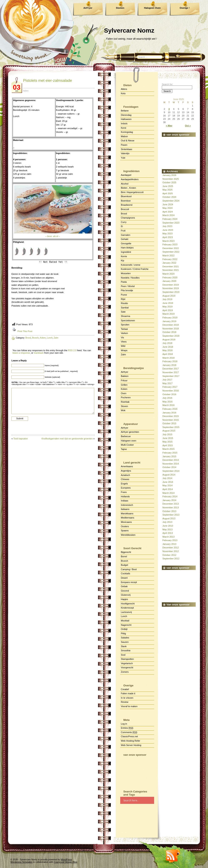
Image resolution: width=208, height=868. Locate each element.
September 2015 (171, 427)
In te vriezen (127, 698)
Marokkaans (127, 513)
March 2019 (168, 314)
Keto (123, 93)
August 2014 (169, 475)
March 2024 (168, 215)
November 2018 (171, 329)
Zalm (123, 355)
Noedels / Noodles (130, 278)
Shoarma (126, 316)
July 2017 (167, 380)
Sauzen (125, 642)
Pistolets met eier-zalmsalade (48, 81)
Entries (127, 728)
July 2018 (167, 343)
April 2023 (168, 237)
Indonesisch (127, 505)
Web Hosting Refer (131, 741)
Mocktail (125, 621)
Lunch (124, 616)
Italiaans (125, 509)
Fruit (123, 231)
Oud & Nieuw (128, 141)
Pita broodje (127, 290)
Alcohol (125, 184)
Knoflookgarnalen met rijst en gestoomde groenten (67, 439)
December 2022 (171, 248)
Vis (122, 337)
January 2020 (169, 281)
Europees (126, 488)
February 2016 (170, 409)
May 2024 (167, 208)
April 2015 (168, 445)
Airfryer (124, 372)
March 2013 (168, 537)
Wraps (124, 350)
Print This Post (25, 331)
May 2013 (167, 529)
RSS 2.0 (72, 350)
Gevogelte (126, 243)
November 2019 (171, 288)
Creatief (125, 689)
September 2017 (171, 376)
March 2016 (168, 405)
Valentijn (125, 153)
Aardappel (126, 175)
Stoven (124, 406)
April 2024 (168, 212)
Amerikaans (127, 466)
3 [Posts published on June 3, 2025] (169, 109)
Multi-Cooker (127, 445)
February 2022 (170, 259)
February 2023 (170, 245)
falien (26, 91)
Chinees (125, 479)
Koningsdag (127, 132)
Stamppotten (127, 659)
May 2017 (167, 383)
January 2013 (169, 544)
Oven (124, 393)
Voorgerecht (127, 668)
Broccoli (125, 209)
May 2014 (167, 485)
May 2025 (167, 190)
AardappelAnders (130, 179)
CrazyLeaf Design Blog (66, 862)
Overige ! (185, 8)
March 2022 (168, 256)
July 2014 (167, 478)
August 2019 (169, 296)
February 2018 (170, 361)
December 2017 (171, 369)
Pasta (124, 282)
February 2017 (170, 387)
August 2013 (169, 518)
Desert (124, 578)
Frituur (124, 380)
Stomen (120, 8)
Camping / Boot (129, 569)
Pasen (124, 145)
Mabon (124, 136)
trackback (39, 353)
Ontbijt (124, 629)
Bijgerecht (126, 552)
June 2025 (168, 186)
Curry (124, 222)
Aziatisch (125, 475)
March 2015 (168, 449)
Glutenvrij (126, 595)
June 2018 (168, 347)
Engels (124, 484)
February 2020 (170, 278)
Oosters (125, 526)
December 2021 (171, 267)
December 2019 (171, 285)
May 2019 (167, 307)
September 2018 (171, 336)
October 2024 (169, 197)
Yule (123, 158)
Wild (123, 346)
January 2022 (169, 263)
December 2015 (171, 416)
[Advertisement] (137, 771)
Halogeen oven (129, 441)
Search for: (167, 84)
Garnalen (126, 235)
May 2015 (167, 442)
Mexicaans (126, 522)
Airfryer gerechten (130, 432)
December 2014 (171, 460)
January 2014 (169, 500)
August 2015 (169, 431)
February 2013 (170, 540)
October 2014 (169, 467)
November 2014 (171, 464)
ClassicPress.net (129, 736)
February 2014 (170, 496)
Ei (122, 226)
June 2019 (168, 303)
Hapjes (124, 599)
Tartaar (124, 329)
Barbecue (126, 436)
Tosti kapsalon (21, 439)
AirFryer (88, 8)
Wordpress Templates (21, 862)
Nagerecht (126, 625)
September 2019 (171, 292)
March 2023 (168, 241)
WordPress (66, 859)
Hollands (125, 496)
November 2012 (171, 551)
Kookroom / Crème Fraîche (135, 269)
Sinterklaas (126, 149)
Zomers (125, 672)
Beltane (125, 111)
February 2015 (170, 453)
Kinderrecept (127, 608)
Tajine (124, 449)
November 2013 (171, 507)
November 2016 (171, 391)
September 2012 (171, 559)
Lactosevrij (126, 612)
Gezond (125, 591)
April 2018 (168, 354)
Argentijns (126, 471)
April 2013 (168, 533)
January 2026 (169, 175)
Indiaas (124, 501)
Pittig (123, 633)
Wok (123, 410)
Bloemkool (126, 196)
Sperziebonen (128, 320)
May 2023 (167, 234)
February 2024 (170, 219)
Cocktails (126, 573)
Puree (124, 295)
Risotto (124, 303)
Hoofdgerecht (128, 604)
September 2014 (171, 471)
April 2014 (168, 489)
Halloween (126, 119)
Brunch (124, 561)
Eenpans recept (129, 582)
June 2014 (168, 482)
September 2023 (171, 223)
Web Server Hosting (131, 745)
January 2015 (169, 456)
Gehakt (124, 239)
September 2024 (171, 201)
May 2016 (167, 402)
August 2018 (169, 340)
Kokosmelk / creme (131, 265)
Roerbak (125, 402)
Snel (123, 655)
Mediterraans (128, 518)
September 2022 (171, 252)
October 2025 (169, 182)
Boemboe (126, 201)
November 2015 (171, 420)
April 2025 (168, 193)
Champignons (128, 218)
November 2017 (171, 372)
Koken (124, 389)
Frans (124, 492)
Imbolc (124, 123)
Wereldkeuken (128, 535)
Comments (129, 732)
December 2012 (171, 548)
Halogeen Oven (152, 8)
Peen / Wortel (128, 286)
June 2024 (168, 204)
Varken (124, 333)
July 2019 (167, 299)
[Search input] (139, 800)
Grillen (124, 385)
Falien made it (128, 693)
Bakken (125, 376)
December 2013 (171, 504)
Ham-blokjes (127, 248)
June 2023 (168, 230)
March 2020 (168, 274)
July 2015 (167, 434)
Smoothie (126, 650)
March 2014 (168, 493)
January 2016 (169, 413)
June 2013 (168, 526)
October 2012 (169, 555)
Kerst (124, 128)
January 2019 (169, 321)
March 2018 (168, 358)
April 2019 (168, 310)
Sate (123, 312)
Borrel (124, 556)
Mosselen (126, 273)
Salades (125, 638)
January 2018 (169, 365)
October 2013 (169, 511)
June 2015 (168, 438)
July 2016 (167, 398)
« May (169, 126)
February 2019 (170, 318)
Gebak (124, 586)
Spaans (125, 531)
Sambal (125, 308)
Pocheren (126, 397)
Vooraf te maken (129, 706)
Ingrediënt (126, 252)
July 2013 (167, 522)
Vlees (124, 342)
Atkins (124, 89)
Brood (124, 214)
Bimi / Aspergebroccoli (132, 192)
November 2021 (171, 270)
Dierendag (126, 115)
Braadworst (127, 205)
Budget (124, 565)
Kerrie (124, 256)
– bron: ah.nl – (53, 236)
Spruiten (125, 325)
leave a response (21, 353)
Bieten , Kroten (128, 188)
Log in (124, 724)
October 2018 (169, 332)
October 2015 (169, 423)
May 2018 (167, 350)
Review (125, 702)
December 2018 (171, 325)
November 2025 (171, 179)
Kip (123, 260)
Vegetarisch (127, 663)
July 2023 (167, 226)
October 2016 (169, 394)
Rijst (123, 299)
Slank (124, 646)
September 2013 (171, 515)
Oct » (188, 126)
